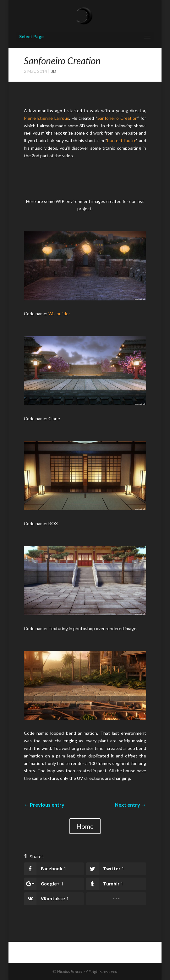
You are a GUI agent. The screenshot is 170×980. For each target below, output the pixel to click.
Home (85, 826)
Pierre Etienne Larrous (47, 118)
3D (53, 71)
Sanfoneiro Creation (117, 118)
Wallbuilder (59, 313)
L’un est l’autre (122, 140)
